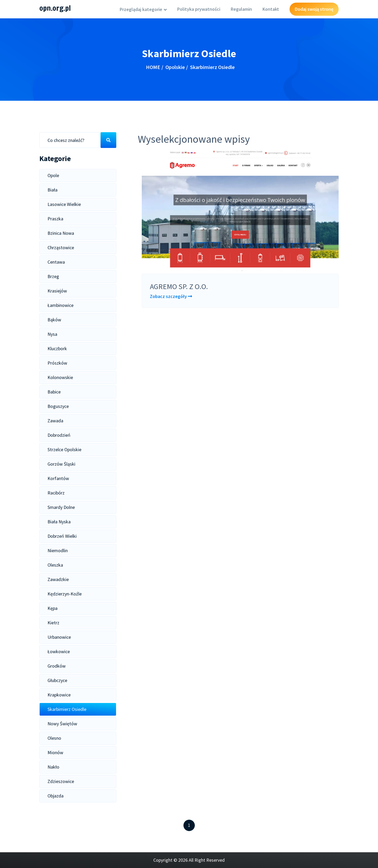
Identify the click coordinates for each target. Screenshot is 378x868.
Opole (53, 175)
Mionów (55, 752)
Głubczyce (57, 680)
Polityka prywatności (199, 9)
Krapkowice (59, 695)
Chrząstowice (61, 247)
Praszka (55, 219)
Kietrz (53, 623)
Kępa (52, 608)
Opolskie (175, 67)
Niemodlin (58, 550)
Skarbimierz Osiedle (67, 709)
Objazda (56, 796)
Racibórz (56, 493)
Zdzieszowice (61, 781)
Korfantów (58, 478)
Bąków (54, 320)
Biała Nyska (59, 522)
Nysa (52, 334)
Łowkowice (59, 651)
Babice (54, 392)
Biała (52, 190)
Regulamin (241, 9)
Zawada (55, 421)
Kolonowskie (60, 377)
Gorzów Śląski (61, 464)
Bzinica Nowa (61, 233)
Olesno (54, 738)
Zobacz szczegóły (171, 296)
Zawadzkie (58, 579)
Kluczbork (57, 348)
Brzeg (53, 276)
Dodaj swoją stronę (314, 9)
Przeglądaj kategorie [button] (141, 9)
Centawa (56, 262)
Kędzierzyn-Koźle (65, 594)
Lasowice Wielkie (64, 204)
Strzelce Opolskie (64, 449)
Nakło (53, 767)
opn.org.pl (55, 8)
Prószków (57, 363)
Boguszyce (58, 406)
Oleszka (55, 565)
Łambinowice (61, 305)
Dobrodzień (59, 435)
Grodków (57, 666)
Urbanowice (59, 637)
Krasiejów (57, 291)
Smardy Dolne (61, 507)
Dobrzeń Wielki (62, 536)
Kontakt (271, 9)
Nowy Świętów (62, 724)
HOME (153, 67)
